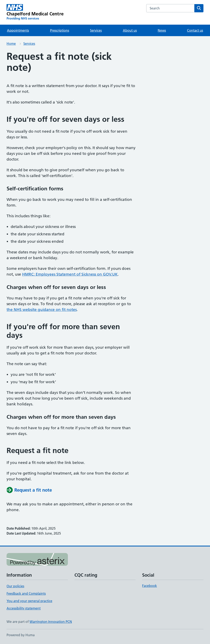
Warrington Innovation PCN (51, 622)
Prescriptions (60, 30)
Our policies (15, 586)
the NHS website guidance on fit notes (42, 310)
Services (96, 30)
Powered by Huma (21, 635)
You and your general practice (29, 601)
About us (130, 30)
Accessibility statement (24, 608)
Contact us (195, 30)
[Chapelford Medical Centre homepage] (35, 12)
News (162, 30)
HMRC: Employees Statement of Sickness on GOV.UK (70, 274)
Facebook (150, 586)
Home (11, 44)
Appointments (18, 30)
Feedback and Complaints (26, 593)
